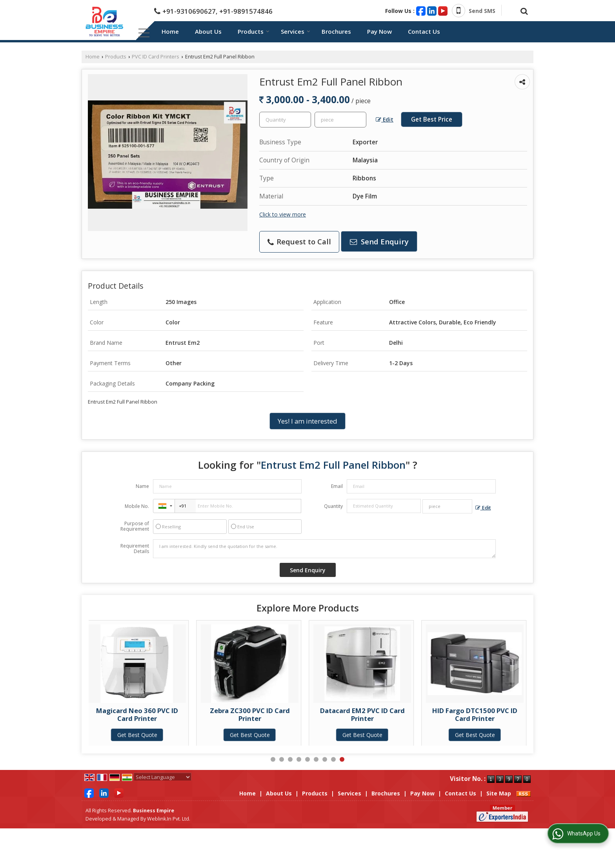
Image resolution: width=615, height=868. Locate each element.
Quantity (333, 506)
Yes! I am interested (307, 421)
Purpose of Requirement (135, 526)
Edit (385, 119)
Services (296, 31)
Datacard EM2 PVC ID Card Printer (375, 714)
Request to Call (299, 241)
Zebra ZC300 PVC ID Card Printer (262, 714)
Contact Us (424, 31)
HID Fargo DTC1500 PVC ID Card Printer (487, 714)
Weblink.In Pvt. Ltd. (169, 819)
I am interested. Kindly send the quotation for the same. (324, 549)
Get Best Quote (149, 735)
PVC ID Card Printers (156, 57)
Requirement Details (135, 549)
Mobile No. (137, 506)
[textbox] (340, 120)
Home (170, 31)
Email (337, 486)
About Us (208, 31)
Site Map (499, 793)
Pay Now (379, 31)
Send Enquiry (379, 241)
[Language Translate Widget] (163, 777)
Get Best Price (432, 119)
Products (254, 31)
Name (142, 486)
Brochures (336, 31)
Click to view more (283, 214)
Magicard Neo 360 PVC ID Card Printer (149, 714)
